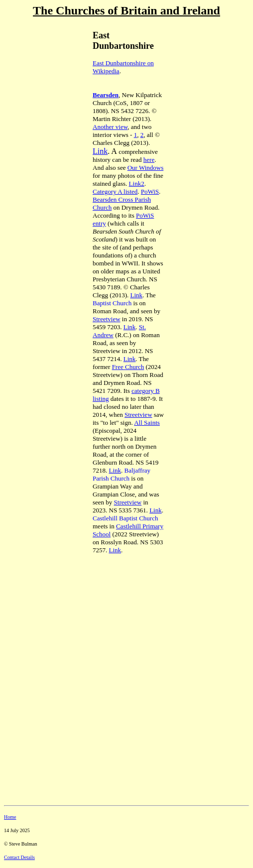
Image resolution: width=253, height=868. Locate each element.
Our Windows (146, 168)
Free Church (128, 367)
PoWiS (150, 191)
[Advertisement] (39, 90)
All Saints (147, 423)
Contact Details (19, 857)
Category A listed (115, 191)
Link (100, 151)
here (149, 160)
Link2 (137, 184)
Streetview (107, 319)
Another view (110, 127)
